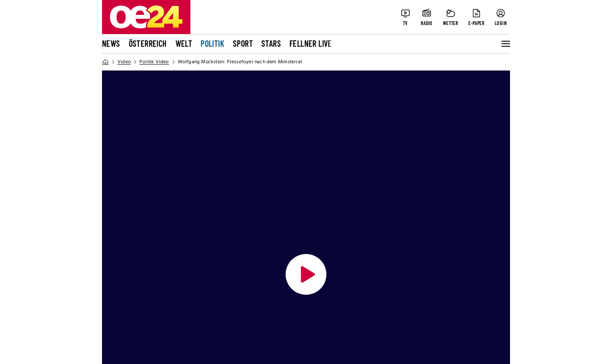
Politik (212, 43)
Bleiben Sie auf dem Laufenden (429, 243)
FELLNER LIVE (311, 43)
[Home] (105, 62)
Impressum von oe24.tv (136, 332)
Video (124, 62)
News (111, 43)
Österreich (148, 43)
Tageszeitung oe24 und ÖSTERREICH (296, 243)
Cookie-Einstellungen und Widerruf (154, 301)
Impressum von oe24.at (136, 322)
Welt (184, 43)
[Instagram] (411, 272)
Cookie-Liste (120, 291)
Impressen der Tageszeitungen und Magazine (292, 316)
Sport (243, 43)
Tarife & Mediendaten (273, 281)
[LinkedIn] (459, 272)
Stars (271, 43)
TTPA (249, 332)
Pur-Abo (114, 311)
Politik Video (154, 62)
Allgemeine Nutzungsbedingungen (153, 271)
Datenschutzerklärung (135, 281)
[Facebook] (388, 272)
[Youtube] (435, 272)
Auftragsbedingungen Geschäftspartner (300, 271)
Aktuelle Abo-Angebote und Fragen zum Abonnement (300, 296)
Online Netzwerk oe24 (135, 243)
